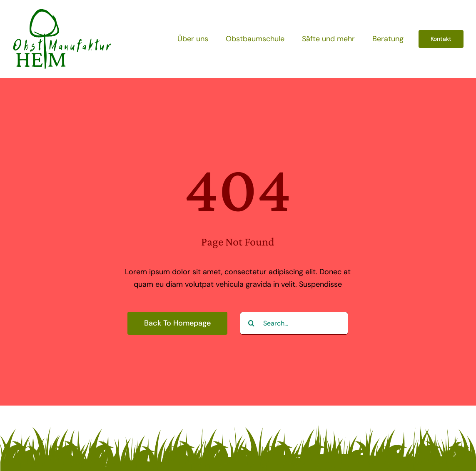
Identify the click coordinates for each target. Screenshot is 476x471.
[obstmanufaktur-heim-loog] (62, 12)
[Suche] (251, 323)
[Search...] (294, 323)
